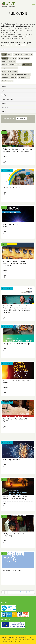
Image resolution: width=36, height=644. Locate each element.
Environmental (27, 65)
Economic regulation (24, 78)
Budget (4, 103)
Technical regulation (7, 81)
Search (4, 112)
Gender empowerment (26, 54)
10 (30, 592)
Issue (3, 50)
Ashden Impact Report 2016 (12, 570)
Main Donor (5, 107)
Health (10, 54)
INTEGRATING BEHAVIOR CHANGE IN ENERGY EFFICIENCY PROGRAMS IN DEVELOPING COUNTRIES (15, 264)
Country (4, 95)
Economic (5, 58)
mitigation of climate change (10, 68)
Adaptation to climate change (10, 71)
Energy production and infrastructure (12, 65)
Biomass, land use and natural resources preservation (16, 74)
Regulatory (5, 78)
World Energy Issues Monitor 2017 (14, 460)
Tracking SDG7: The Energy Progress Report (17, 344)
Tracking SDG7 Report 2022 (12, 187)
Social (4, 54)
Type (3, 91)
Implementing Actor (7, 99)
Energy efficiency (22, 119)
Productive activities (24, 58)
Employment (13, 58)
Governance (13, 78)
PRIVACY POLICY (12, 641)
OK (20, 641)
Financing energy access (9, 61)
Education (16, 54)
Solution (4, 87)
